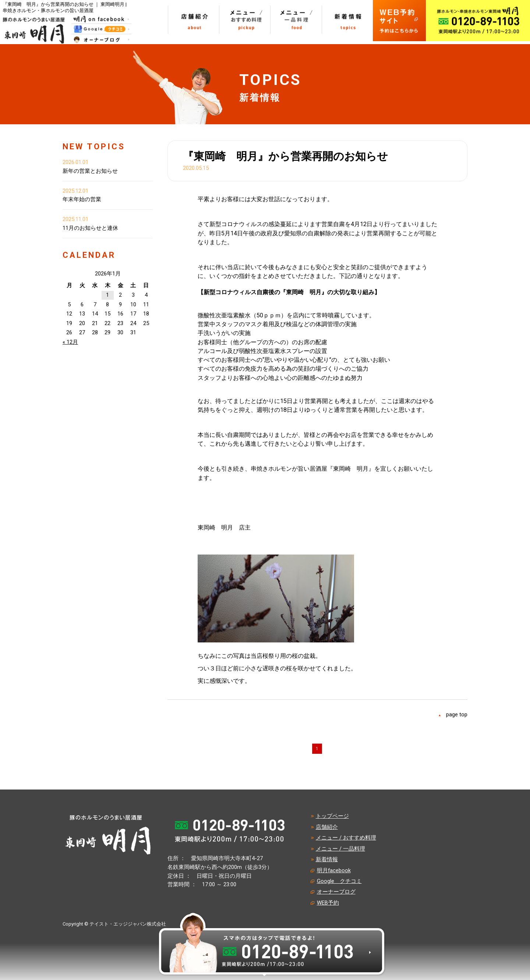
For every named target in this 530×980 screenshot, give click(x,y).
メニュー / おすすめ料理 (346, 838)
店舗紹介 (327, 827)
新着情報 (327, 859)
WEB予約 (328, 903)
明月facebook (334, 870)
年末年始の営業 (82, 199)
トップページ (332, 816)
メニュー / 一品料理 (340, 849)
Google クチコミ (339, 881)
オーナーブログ (336, 892)
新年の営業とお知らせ (90, 171)
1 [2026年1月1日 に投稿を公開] (107, 295)
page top (457, 714)
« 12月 (70, 342)
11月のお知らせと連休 (90, 228)
